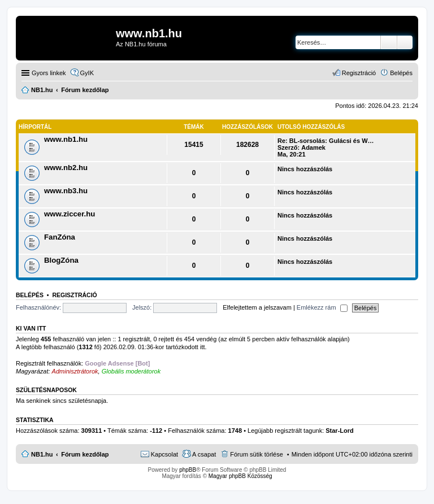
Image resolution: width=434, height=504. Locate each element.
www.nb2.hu (66, 168)
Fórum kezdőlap (85, 454)
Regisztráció (74, 295)
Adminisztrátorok (75, 371)
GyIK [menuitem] (87, 73)
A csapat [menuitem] (204, 454)
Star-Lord (340, 431)
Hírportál (35, 127)
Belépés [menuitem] (401, 73)
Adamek (313, 147)
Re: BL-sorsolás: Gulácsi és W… (326, 141)
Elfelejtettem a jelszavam (257, 307)
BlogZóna (61, 260)
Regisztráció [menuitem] (359, 73)
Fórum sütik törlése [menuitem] (257, 454)
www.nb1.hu (66, 139)
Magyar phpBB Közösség (240, 476)
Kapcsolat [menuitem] (164, 454)
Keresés (389, 42)
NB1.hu (42, 454)
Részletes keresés (405, 42)
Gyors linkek (49, 73)
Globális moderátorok (131, 371)
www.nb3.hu (66, 191)
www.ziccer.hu (70, 214)
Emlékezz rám (322, 307)
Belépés (30, 295)
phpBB (188, 470)
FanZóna (60, 237)
